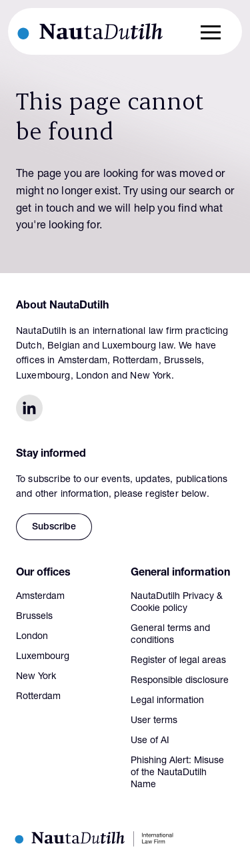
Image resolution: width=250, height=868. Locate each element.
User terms (154, 721)
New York (36, 677)
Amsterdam (40, 597)
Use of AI (150, 741)
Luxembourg (43, 657)
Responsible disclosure (180, 681)
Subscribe (54, 527)
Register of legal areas (178, 661)
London (32, 637)
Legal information (167, 701)
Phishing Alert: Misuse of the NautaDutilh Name (177, 773)
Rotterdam (38, 697)
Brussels (34, 617)
